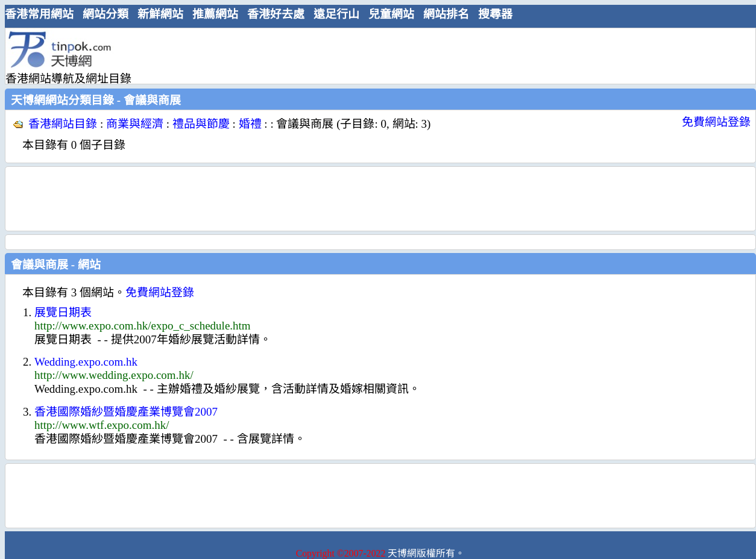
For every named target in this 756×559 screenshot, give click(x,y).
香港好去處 (276, 14)
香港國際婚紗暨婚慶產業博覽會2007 (126, 412)
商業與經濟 (135, 124)
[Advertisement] (376, 55)
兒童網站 (391, 14)
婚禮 (250, 124)
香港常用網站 (39, 14)
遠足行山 (336, 14)
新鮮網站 (160, 14)
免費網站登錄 (716, 122)
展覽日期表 (63, 312)
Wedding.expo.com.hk (86, 362)
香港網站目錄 (63, 124)
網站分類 (106, 14)
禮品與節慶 (201, 124)
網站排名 (446, 14)
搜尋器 (495, 14)
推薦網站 (215, 14)
